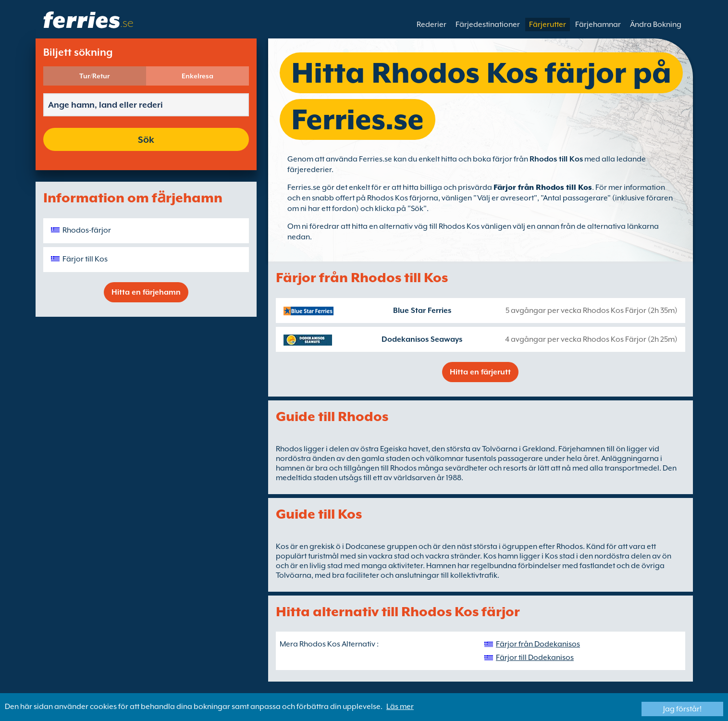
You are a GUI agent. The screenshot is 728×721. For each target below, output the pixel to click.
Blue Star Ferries (422, 311)
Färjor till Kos (85, 259)
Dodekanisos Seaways (422, 339)
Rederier (432, 25)
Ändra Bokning (656, 25)
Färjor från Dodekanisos (538, 644)
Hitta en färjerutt (480, 372)
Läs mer (400, 707)
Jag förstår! (682, 709)
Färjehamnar (598, 25)
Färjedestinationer (488, 25)
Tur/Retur (94, 76)
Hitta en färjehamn (146, 292)
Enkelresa (197, 76)
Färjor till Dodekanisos (535, 658)
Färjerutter (548, 25)
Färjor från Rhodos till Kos (543, 187)
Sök (146, 139)
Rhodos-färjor (87, 230)
